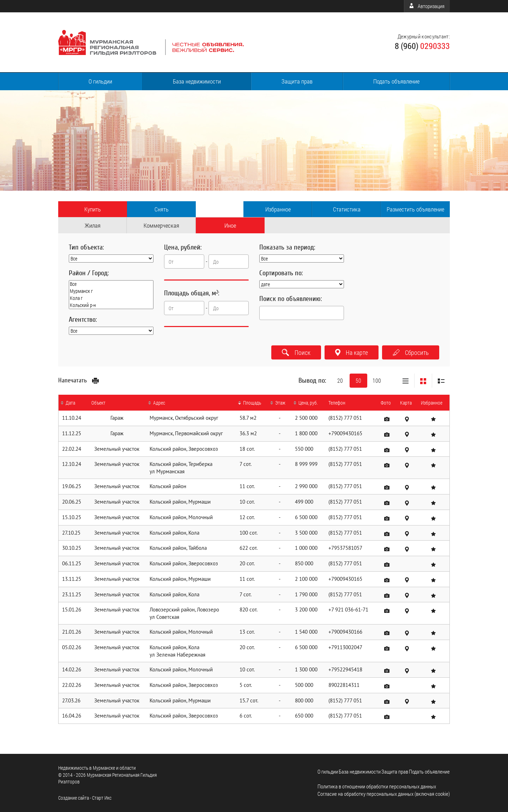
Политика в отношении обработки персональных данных (377, 786)
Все (111, 284)
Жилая (93, 225)
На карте (352, 352)
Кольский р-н (111, 305)
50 (358, 380)
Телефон (337, 403)
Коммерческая (161, 225)
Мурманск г (111, 291)
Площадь (252, 403)
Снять (162, 209)
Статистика (347, 209)
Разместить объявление (415, 209)
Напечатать (78, 380)
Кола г (111, 298)
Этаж (280, 403)
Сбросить (411, 352)
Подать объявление (396, 81)
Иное (230, 225)
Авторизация (427, 6)
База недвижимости (197, 81)
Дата (70, 403)
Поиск (296, 352)
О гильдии (100, 81)
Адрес (159, 403)
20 (340, 380)
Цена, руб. (308, 403)
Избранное (278, 209)
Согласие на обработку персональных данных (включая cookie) (384, 794)
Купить (93, 209)
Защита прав (297, 81)
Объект (98, 403)
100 (377, 380)
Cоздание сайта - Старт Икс (85, 798)
